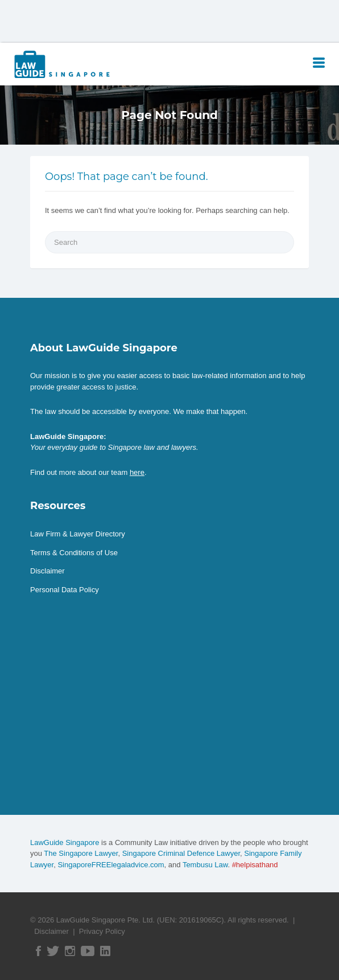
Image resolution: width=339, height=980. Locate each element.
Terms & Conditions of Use (74, 553)
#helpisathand (255, 865)
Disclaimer (47, 571)
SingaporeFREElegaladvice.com (111, 865)
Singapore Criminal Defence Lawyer (181, 853)
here (137, 472)
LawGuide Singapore (65, 842)
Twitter (53, 951)
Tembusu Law (205, 865)
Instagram (70, 951)
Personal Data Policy (65, 590)
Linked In (105, 951)
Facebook (38, 951)
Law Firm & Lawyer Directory (78, 534)
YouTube (88, 951)
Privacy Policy (102, 931)
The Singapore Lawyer (81, 853)
